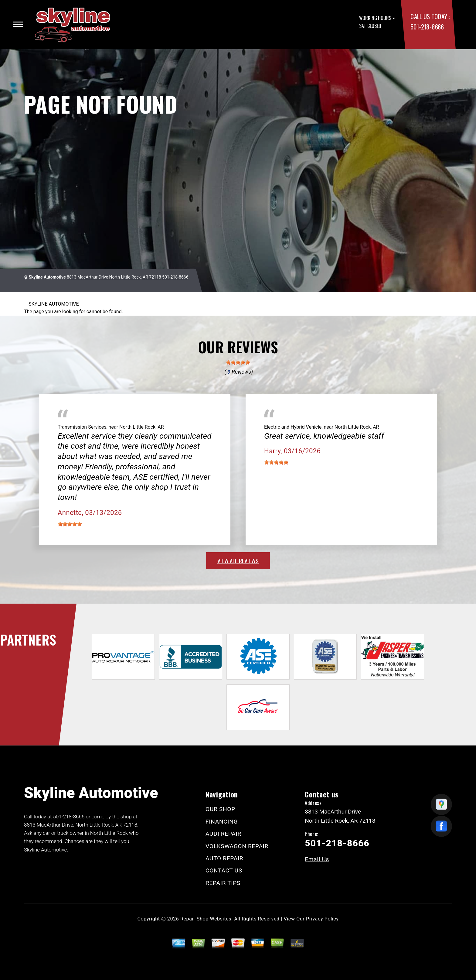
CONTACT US (224, 870)
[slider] (238, 362)
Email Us (317, 859)
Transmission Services (82, 427)
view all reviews (238, 560)
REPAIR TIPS (223, 883)
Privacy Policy (322, 919)
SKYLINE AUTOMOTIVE (54, 304)
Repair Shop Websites (206, 919)
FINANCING (222, 822)
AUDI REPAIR (223, 834)
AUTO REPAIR (224, 858)
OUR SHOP (220, 809)
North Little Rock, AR (142, 427)
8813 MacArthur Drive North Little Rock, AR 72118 (114, 277)
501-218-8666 (427, 27)
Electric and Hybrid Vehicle (293, 427)
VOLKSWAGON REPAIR (237, 846)
